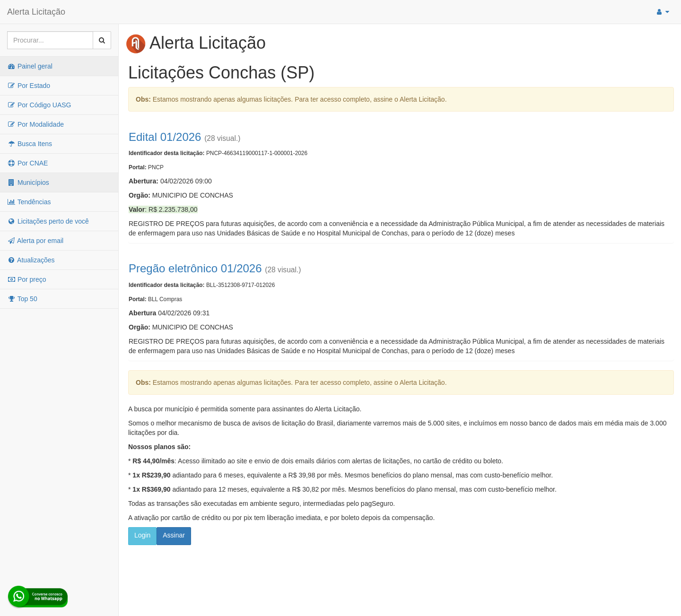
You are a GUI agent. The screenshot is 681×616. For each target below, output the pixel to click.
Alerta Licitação (36, 12)
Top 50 (22, 299)
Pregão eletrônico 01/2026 (195, 268)
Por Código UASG (39, 105)
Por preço (27, 279)
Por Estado (29, 86)
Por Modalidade (35, 124)
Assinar (174, 535)
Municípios (28, 182)
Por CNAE (27, 163)
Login (142, 535)
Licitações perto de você (48, 221)
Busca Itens (30, 144)
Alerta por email (35, 241)
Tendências (29, 202)
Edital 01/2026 (165, 137)
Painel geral (30, 66)
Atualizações (31, 260)
